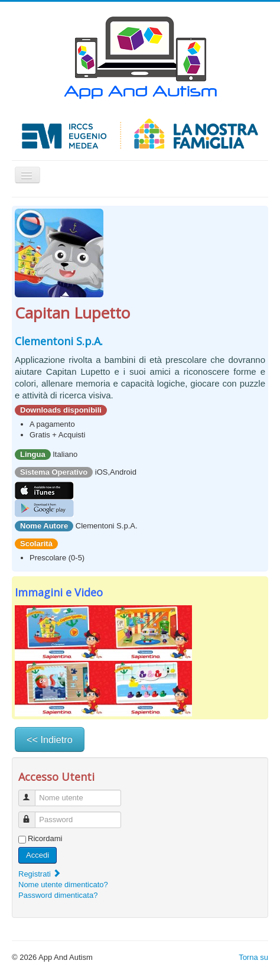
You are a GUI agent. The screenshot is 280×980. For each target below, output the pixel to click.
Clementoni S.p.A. (59, 341)
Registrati (40, 874)
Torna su (253, 957)
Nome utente (32, 793)
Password (32, 815)
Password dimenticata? (58, 895)
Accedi (38, 855)
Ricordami (45, 838)
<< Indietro (50, 739)
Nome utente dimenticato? (63, 885)
